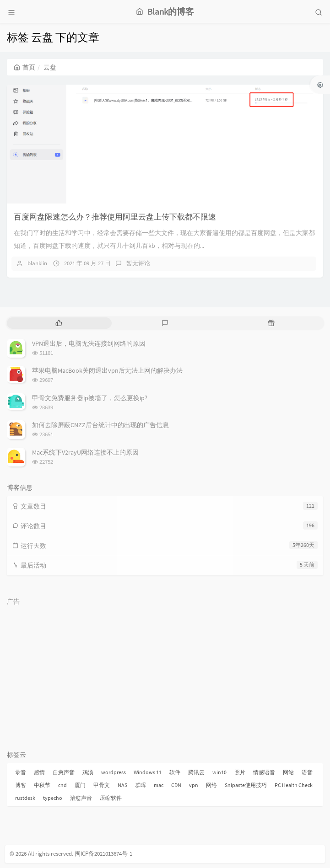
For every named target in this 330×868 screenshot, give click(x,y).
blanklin (37, 263)
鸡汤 (88, 772)
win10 (219, 772)
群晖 (141, 785)
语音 (307, 772)
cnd (62, 785)
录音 (21, 772)
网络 (211, 785)
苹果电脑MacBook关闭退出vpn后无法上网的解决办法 (107, 370)
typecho (53, 798)
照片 (240, 772)
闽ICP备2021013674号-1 (103, 854)
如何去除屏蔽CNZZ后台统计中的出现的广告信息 (100, 425)
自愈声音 (64, 772)
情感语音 (264, 772)
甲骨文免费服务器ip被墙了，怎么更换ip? (90, 398)
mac (159, 785)
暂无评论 (138, 263)
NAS (122, 785)
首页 (24, 67)
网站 (288, 772)
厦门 (80, 785)
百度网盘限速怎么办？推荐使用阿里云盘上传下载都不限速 (115, 217)
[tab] (59, 323)
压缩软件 (111, 798)
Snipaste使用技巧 (246, 785)
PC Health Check (294, 785)
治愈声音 (81, 798)
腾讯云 (196, 772)
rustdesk (25, 798)
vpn (194, 785)
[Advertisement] (165, 674)
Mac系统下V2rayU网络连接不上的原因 (85, 452)
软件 (175, 772)
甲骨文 (102, 785)
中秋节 (42, 785)
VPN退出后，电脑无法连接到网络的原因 (89, 343)
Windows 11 (148, 772)
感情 (39, 772)
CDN (176, 785)
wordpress (114, 772)
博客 (21, 785)
